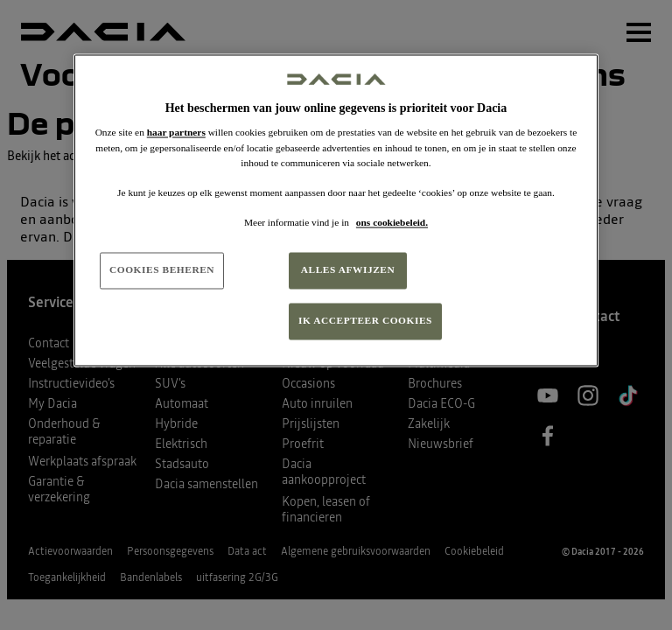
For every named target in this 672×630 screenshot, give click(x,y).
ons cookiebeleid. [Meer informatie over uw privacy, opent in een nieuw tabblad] (392, 222)
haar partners (176, 133)
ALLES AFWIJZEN (348, 269)
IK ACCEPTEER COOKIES (365, 320)
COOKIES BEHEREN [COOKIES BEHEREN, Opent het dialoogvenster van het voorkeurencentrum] (162, 269)
